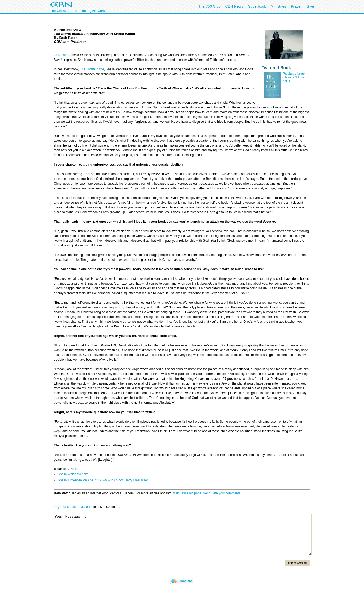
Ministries (278, 6)
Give (310, 6)
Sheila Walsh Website (73, 474)
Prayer (296, 6)
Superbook (257, 6)
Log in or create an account (73, 507)
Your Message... (183, 535)
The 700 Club (209, 6)
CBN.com (61, 55)
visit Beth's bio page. (188, 493)
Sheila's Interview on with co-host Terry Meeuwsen (103, 480)
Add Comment (297, 563)
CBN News (234, 6)
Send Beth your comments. (222, 493)
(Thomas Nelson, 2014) (293, 77)
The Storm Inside (92, 69)
